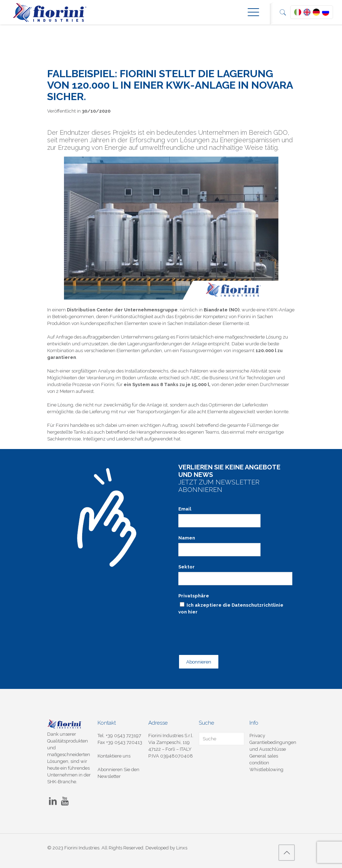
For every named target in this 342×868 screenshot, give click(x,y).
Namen (187, 538)
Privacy (257, 736)
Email (185, 509)
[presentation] (233, 631)
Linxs (182, 848)
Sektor (187, 567)
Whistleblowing (266, 770)
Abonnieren (199, 662)
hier (193, 612)
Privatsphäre (194, 596)
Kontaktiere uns (114, 756)
